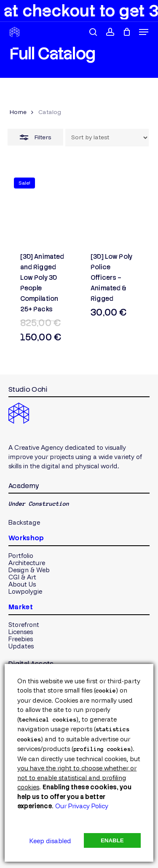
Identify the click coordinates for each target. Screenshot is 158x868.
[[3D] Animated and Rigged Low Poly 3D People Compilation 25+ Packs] (44, 207)
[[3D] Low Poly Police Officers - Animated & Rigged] (114, 207)
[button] (144, 32)
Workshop (26, 538)
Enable (112, 840)
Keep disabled (50, 841)
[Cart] (127, 32)
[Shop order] (107, 138)
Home (18, 112)
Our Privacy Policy (82, 806)
